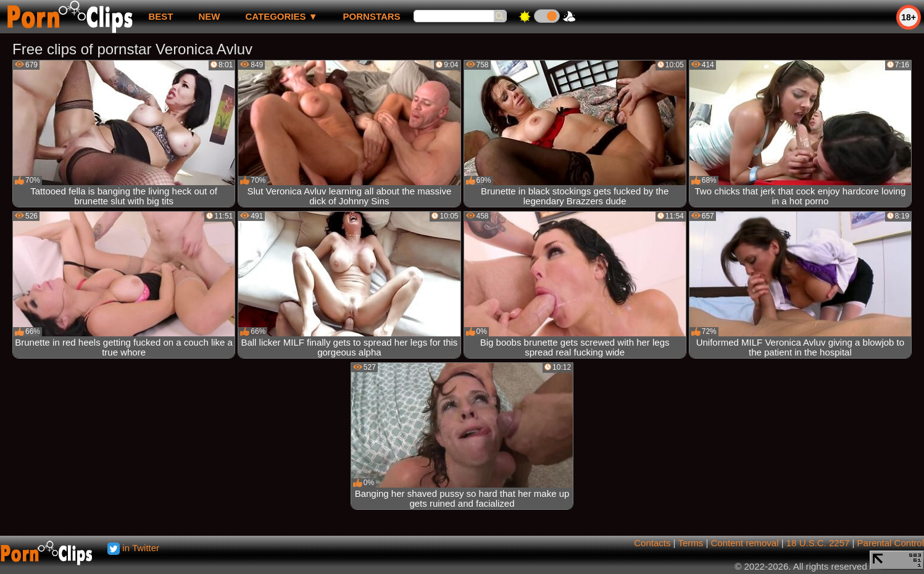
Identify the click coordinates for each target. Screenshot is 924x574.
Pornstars (372, 16)
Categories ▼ (281, 16)
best (160, 16)
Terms (690, 543)
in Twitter (133, 548)
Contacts (652, 543)
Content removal (744, 543)
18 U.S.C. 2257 (818, 543)
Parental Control (891, 543)
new (209, 16)
